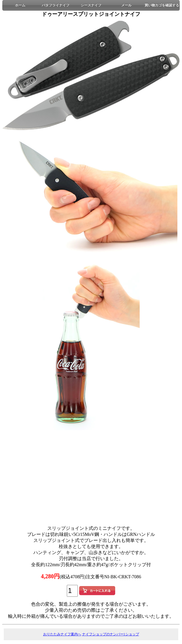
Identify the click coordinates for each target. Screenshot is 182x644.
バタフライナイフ (56, 5)
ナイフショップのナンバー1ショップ (111, 634)
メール (126, 5)
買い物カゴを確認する (162, 5)
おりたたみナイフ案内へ (62, 634)
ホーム (20, 5)
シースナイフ (91, 5)
